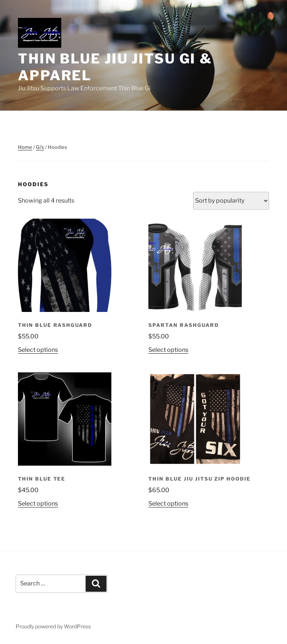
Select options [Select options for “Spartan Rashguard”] (168, 350)
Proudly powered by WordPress (53, 626)
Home (25, 147)
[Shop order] (231, 201)
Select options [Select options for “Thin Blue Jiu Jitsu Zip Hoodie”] (168, 504)
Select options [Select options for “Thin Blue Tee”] (38, 504)
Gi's (40, 147)
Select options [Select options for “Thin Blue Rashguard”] (38, 350)
